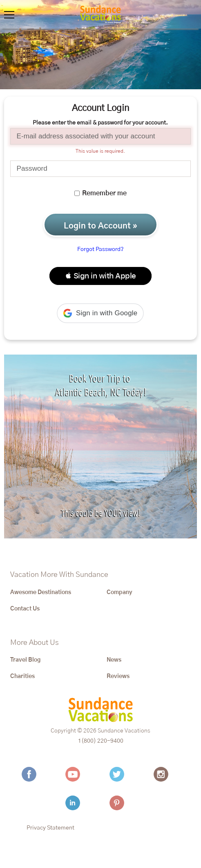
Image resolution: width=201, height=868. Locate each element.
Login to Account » (100, 226)
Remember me (100, 193)
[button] (100, 276)
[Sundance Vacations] (100, 14)
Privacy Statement (50, 828)
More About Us (35, 643)
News (114, 660)
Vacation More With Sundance (59, 575)
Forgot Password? (100, 249)
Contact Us (25, 609)
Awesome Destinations (41, 592)
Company (119, 592)
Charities (22, 676)
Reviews (118, 676)
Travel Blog (25, 660)
